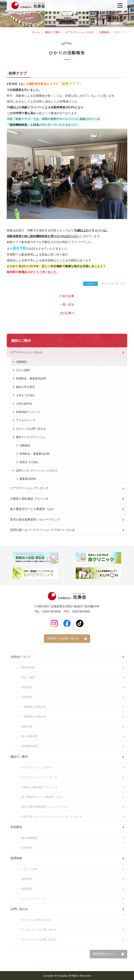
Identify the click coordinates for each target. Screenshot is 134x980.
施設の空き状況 (25, 387)
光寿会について (21, 657)
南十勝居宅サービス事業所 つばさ (32, 509)
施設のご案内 (53, 32)
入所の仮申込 (24, 404)
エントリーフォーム (34, 898)
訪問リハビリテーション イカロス (37, 470)
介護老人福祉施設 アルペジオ (29, 499)
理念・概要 (28, 677)
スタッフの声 (29, 869)
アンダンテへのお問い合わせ (39, 930)
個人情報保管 (29, 736)
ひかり (90, 284)
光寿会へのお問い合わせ (63, 638)
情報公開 (27, 726)
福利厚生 (27, 879)
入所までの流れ (25, 395)
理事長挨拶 (28, 667)
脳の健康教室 (29, 838)
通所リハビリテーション (31, 437)
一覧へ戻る (67, 305)
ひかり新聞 (23, 370)
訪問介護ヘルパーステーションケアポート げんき (42, 530)
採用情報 (16, 858)
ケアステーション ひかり (80, 32)
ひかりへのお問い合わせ (31, 429)
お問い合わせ (19, 909)
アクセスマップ (25, 420)
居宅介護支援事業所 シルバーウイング (35, 520)
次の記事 (67, 313)
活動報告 (104, 32)
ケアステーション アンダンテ (29, 488)
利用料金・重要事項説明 (31, 378)
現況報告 (27, 687)
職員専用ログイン (105, 954)
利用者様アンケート (28, 412)
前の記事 (67, 296)
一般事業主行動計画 (34, 707)
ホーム (36, 32)
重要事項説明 (28, 479)
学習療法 (16, 827)
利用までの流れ (29, 462)
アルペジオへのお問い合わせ (39, 939)
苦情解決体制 (29, 746)
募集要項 (27, 889)
